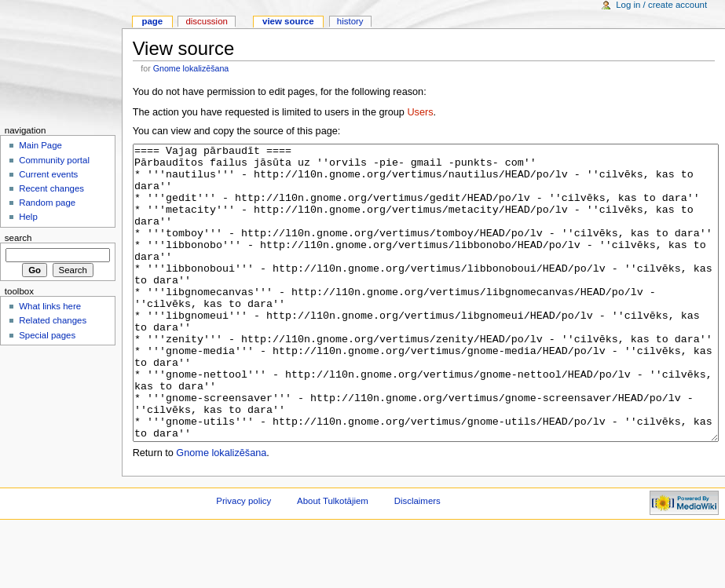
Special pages (47, 335)
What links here (50, 306)
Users (420, 112)
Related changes (53, 320)
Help (28, 217)
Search (18, 238)
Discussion (206, 21)
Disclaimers (417, 560)
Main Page (40, 145)
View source (288, 21)
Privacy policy (243, 560)
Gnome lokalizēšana (191, 68)
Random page (47, 203)
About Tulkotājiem (333, 560)
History (350, 21)
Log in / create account (661, 5)
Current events (48, 174)
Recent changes (51, 188)
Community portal (54, 160)
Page (152, 21)
